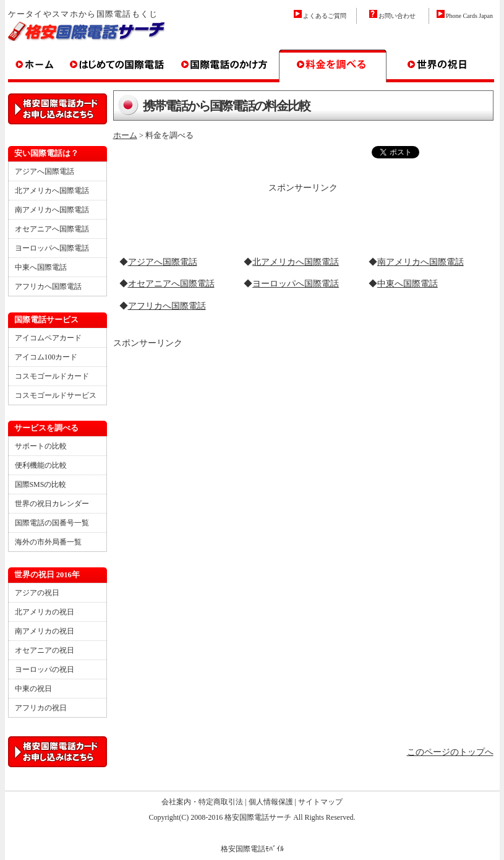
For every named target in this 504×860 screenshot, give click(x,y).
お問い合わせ (397, 16)
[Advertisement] (303, 214)
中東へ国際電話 (408, 284)
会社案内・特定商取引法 (202, 802)
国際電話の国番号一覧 (52, 523)
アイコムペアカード (48, 338)
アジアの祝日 (37, 593)
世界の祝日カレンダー (52, 504)
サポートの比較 (41, 446)
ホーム (125, 135)
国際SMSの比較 (41, 484)
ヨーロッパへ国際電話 (296, 284)
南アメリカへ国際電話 (421, 262)
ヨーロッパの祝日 (45, 669)
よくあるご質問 (325, 16)
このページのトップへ (450, 752)
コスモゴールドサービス (56, 395)
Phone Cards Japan (469, 16)
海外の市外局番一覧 (48, 542)
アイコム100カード (46, 357)
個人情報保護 (271, 802)
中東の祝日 (33, 689)
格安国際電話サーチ (258, 817)
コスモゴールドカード (52, 376)
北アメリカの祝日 (45, 612)
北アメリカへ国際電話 (296, 262)
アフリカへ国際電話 (167, 306)
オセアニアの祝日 (45, 650)
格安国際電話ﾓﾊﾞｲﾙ (252, 849)
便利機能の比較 (41, 465)
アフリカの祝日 (41, 708)
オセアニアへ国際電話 (171, 284)
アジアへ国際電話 (163, 262)
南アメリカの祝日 (45, 631)
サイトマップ (320, 802)
